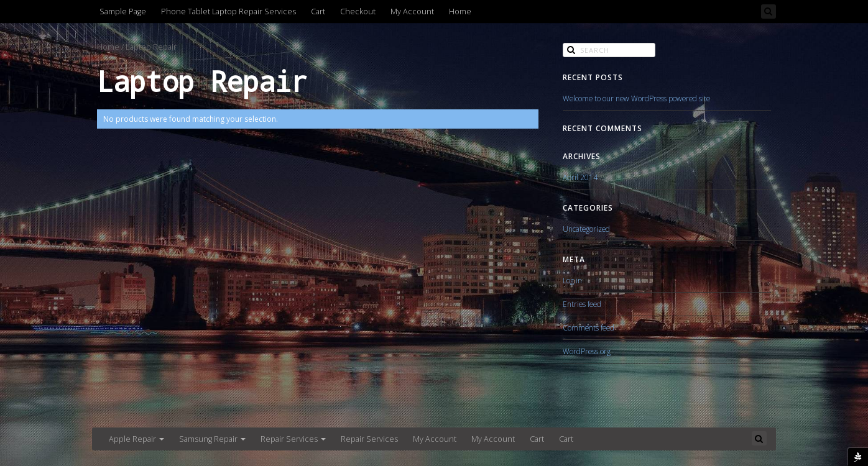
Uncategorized (586, 229)
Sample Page (123, 11)
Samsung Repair (212, 439)
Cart (318, 11)
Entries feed (582, 304)
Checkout (358, 11)
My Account (412, 11)
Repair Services (293, 439)
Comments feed (589, 327)
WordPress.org (587, 351)
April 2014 (580, 177)
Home (460, 11)
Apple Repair (136, 439)
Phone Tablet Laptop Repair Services (229, 11)
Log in (572, 280)
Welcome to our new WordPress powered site (636, 98)
